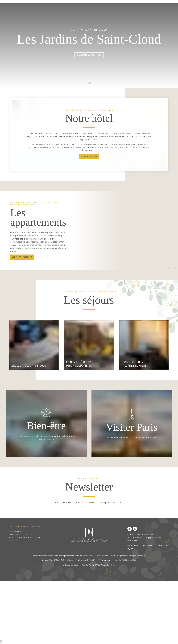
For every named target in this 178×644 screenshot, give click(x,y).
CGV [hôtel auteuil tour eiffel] (157, 550)
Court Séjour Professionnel (80, 367)
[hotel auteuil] (89, 82)
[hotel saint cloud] (24, 262)
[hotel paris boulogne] (89, 56)
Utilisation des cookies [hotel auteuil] (138, 550)
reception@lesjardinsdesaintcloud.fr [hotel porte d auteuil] (26, 542)
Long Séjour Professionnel (134, 367)
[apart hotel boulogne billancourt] (130, 533)
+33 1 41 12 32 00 (16, 545)
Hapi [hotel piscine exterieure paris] (149, 542)
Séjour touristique (29, 369)
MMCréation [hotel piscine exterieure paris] (133, 545)
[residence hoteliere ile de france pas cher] (89, 159)
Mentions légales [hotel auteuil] (136, 553)
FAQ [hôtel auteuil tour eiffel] (152, 550)
